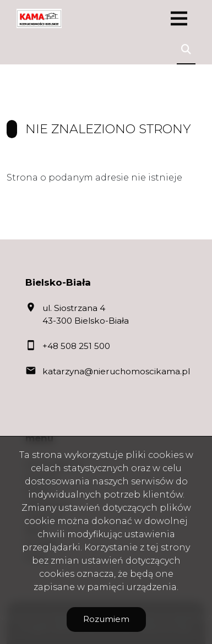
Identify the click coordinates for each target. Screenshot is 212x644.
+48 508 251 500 (76, 346)
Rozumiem (106, 619)
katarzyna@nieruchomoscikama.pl (116, 371)
